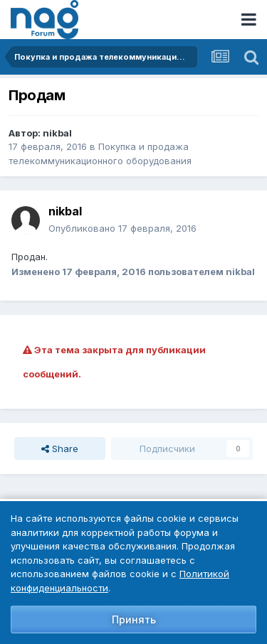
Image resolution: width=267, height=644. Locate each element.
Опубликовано (122, 228)
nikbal (57, 133)
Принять (134, 619)
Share (60, 449)
